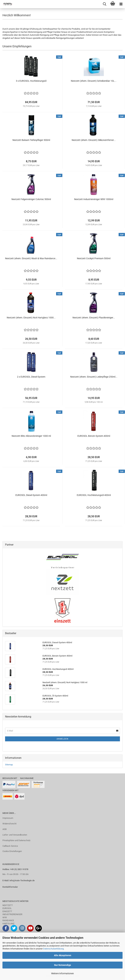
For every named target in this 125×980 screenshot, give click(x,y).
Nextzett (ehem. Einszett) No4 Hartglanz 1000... (31, 318)
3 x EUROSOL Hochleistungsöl (31, 81)
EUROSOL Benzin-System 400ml (94, 436)
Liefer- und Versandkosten (15, 835)
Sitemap (9, 765)
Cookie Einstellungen (12, 851)
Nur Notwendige (63, 965)
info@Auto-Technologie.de (22, 880)
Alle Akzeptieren (63, 955)
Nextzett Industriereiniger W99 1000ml (94, 199)
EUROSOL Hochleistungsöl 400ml (94, 495)
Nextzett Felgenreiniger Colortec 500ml (31, 199)
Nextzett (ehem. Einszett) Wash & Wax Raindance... (31, 258)
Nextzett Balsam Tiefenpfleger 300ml (31, 140)
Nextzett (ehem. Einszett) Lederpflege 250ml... (94, 377)
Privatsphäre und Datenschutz (16, 840)
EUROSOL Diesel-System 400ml (31, 495)
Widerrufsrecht (9, 824)
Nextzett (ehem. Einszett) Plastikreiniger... (94, 318)
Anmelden (62, 739)
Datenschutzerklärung (53, 949)
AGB (5, 829)
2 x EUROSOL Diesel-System (31, 377)
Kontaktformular (10, 887)
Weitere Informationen (62, 973)
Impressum (8, 818)
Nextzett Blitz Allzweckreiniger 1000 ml (31, 436)
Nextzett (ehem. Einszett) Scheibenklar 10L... (94, 81)
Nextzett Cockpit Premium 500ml (94, 258)
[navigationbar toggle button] (121, 4)
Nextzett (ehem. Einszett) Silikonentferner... (94, 140)
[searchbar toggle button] (104, 4)
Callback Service (10, 846)
